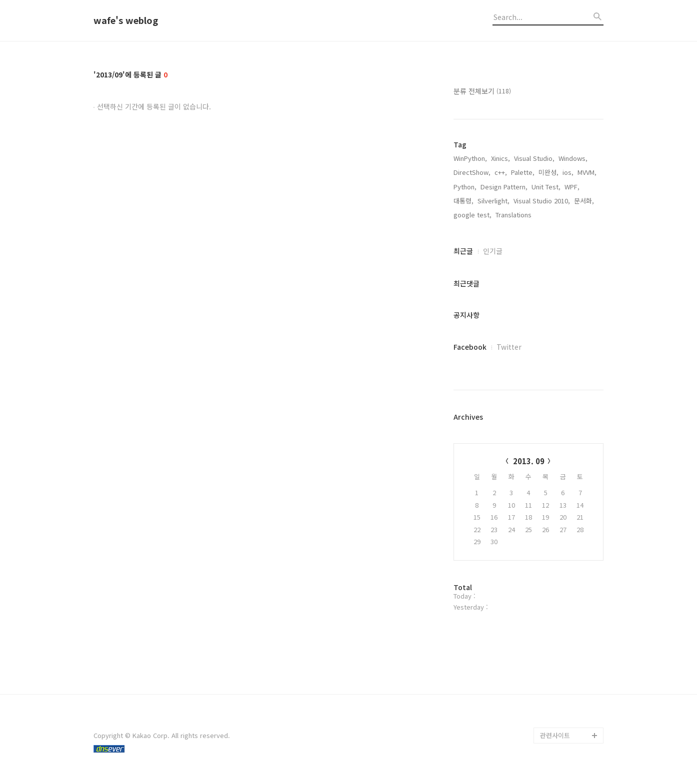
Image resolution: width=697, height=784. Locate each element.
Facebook (470, 347)
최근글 (463, 251)
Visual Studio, (534, 158)
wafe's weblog (126, 20)
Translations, (514, 215)
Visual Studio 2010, (542, 201)
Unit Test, (546, 187)
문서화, (584, 201)
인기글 (493, 251)
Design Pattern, (504, 187)
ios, (568, 172)
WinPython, (470, 158)
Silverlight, (493, 201)
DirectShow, (472, 172)
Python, (465, 187)
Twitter (509, 347)
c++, (501, 172)
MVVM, (587, 172)
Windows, (573, 158)
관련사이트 (555, 735)
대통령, (463, 201)
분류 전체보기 (482, 91)
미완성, (548, 172)
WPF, (572, 187)
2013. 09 (529, 461)
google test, (472, 215)
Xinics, (500, 158)
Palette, (523, 172)
